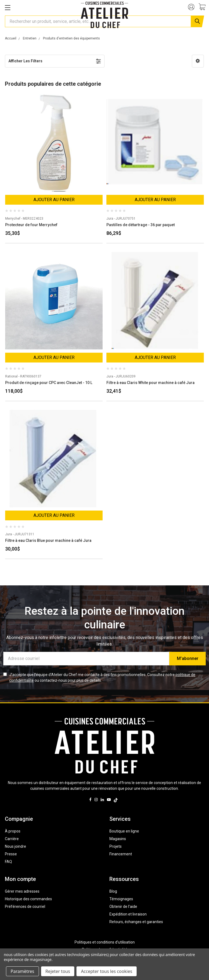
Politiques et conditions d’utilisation (105, 942)
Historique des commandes (28, 899)
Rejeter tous (58, 971)
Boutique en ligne (124, 831)
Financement (121, 854)
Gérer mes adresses (22, 891)
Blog (113, 891)
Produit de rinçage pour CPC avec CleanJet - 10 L (49, 383)
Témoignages (121, 899)
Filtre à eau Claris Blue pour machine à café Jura (48, 540)
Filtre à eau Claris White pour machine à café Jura (150, 383)
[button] (198, 61)
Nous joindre (16, 846)
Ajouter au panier (54, 200)
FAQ (8, 862)
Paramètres (22, 971)
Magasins (118, 839)
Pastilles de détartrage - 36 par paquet (141, 225)
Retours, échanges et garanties (136, 922)
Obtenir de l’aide (123, 907)
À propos (13, 831)
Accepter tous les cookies (107, 971)
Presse (11, 854)
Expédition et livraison (128, 914)
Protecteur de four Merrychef (31, 225)
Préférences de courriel (25, 907)
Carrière (12, 839)
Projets (116, 846)
